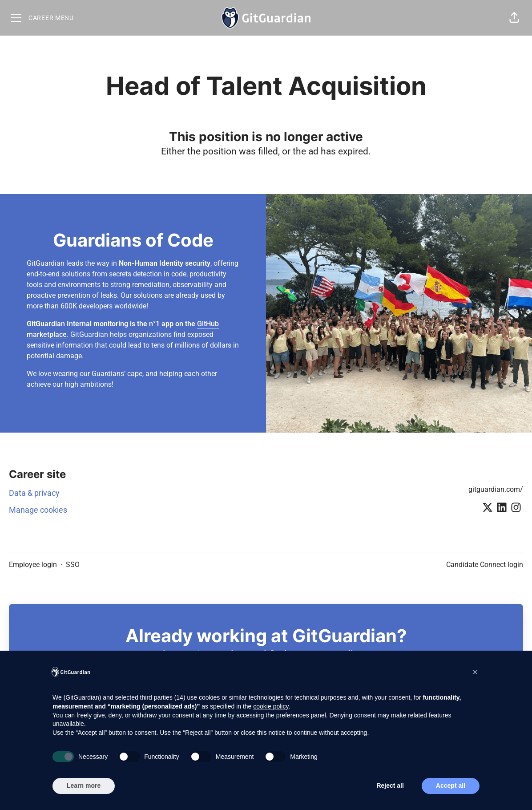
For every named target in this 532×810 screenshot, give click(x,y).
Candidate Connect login (485, 565)
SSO (73, 565)
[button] (514, 18)
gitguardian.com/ (496, 489)
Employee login (33, 565)
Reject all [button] (390, 786)
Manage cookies (38, 510)
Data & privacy (34, 493)
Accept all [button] (451, 786)
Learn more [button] (84, 786)
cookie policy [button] (271, 706)
